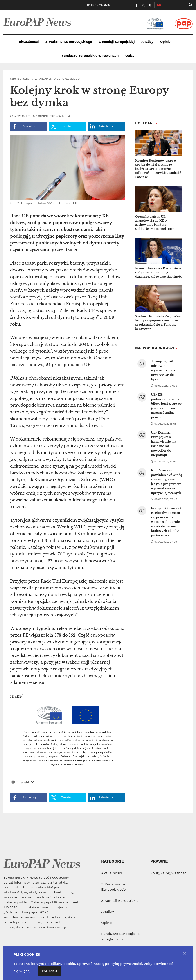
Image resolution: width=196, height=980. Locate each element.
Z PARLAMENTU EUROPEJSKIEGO (57, 79)
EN (159, 5)
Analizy (147, 42)
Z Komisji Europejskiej (117, 42)
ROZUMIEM (50, 971)
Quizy (130, 56)
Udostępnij (102, 126)
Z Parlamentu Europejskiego (69, 42)
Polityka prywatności (169, 873)
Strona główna (20, 79)
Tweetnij (62, 126)
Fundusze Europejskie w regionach (90, 56)
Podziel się (24, 126)
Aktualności (29, 42)
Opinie (165, 42)
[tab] (68, 783)
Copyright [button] (23, 782)
